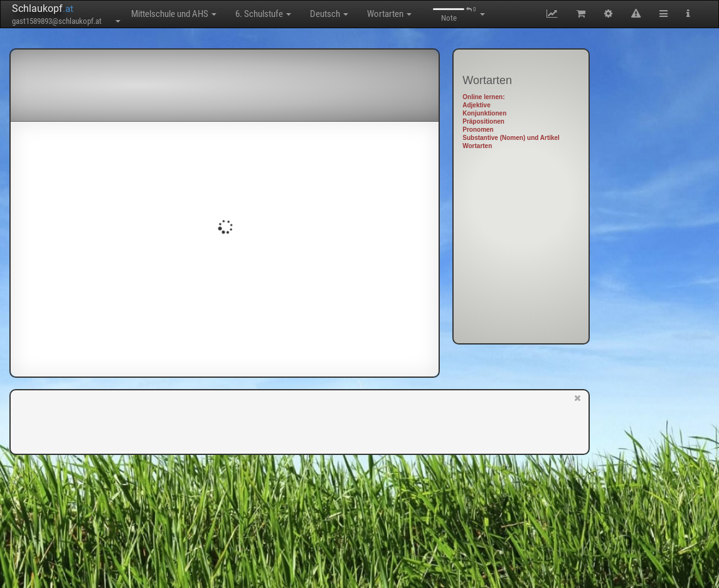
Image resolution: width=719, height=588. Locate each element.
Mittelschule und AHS (174, 14)
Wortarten (389, 14)
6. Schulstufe (263, 14)
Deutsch (329, 14)
